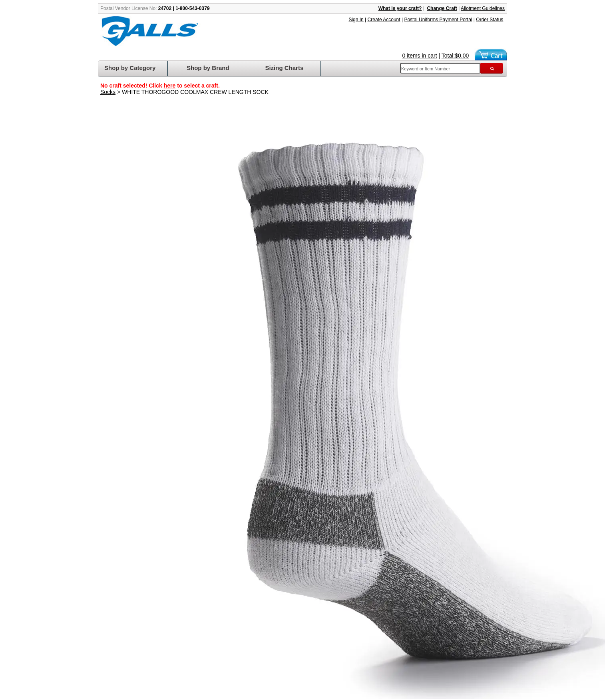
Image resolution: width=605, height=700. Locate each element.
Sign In (356, 20)
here (170, 86)
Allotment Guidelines (483, 8)
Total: (455, 56)
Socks (108, 92)
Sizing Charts (284, 68)
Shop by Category (130, 68)
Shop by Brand (208, 68)
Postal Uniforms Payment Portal (438, 20)
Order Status (490, 20)
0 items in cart (420, 56)
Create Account (384, 20)
